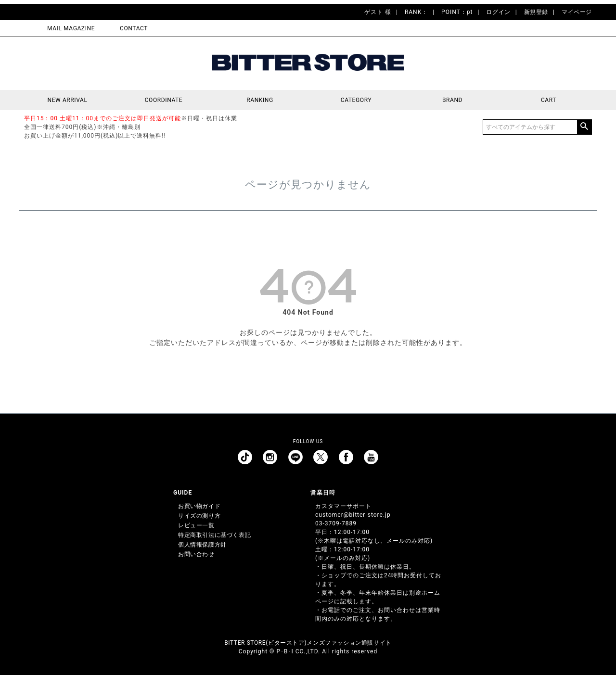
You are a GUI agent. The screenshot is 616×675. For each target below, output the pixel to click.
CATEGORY (356, 100)
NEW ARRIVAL (68, 100)
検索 (584, 127)
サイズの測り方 (199, 516)
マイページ (577, 12)
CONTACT (134, 28)
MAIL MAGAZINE (71, 28)
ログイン (498, 12)
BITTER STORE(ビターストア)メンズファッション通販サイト (308, 643)
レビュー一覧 (196, 525)
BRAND (452, 100)
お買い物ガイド (199, 506)
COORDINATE (164, 100)
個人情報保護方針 (202, 545)
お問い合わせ (196, 554)
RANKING (260, 100)
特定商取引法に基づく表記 (214, 535)
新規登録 (536, 12)
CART (549, 100)
